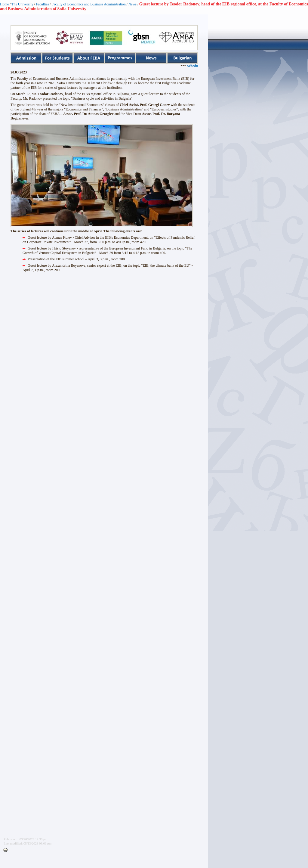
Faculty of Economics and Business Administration (89, 4)
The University (22, 4)
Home (4, 4)
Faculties (42, 4)
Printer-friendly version (7, 850)
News (132, 4)
